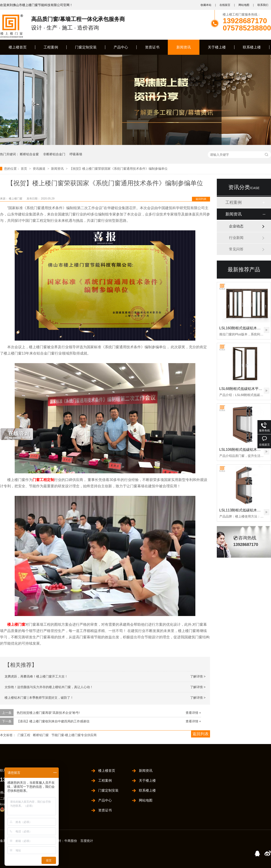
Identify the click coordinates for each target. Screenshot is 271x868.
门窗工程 (24, 735)
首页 (24, 169)
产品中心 (121, 47)
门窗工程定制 (43, 480)
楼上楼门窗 (16, 199)
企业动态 (236, 226)
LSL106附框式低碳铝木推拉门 (244, 450)
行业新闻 (236, 238)
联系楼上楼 (252, 47)
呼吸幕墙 (76, 154)
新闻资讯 (184, 47)
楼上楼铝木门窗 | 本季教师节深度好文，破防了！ (39, 698)
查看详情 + (193, 713)
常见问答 (236, 249)
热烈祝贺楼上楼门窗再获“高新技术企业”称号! (48, 713)
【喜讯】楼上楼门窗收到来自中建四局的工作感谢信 (53, 721)
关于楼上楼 (217, 47)
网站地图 (244, 5)
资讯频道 (40, 169)
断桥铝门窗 (41, 735)
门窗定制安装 (86, 47)
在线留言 (225, 5)
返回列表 (201, 199)
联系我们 (263, 5)
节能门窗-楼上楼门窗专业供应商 (74, 735)
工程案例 (51, 47)
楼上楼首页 (18, 47)
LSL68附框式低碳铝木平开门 (243, 389)
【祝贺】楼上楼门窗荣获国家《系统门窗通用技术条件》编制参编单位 (119, 169)
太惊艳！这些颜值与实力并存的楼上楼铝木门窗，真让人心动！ (49, 687)
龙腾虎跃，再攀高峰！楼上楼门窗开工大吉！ (36, 676)
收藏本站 (206, 5)
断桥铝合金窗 (29, 154)
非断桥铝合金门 (54, 154)
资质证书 (152, 47)
